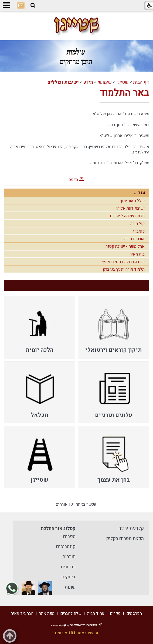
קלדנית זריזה (131, 528)
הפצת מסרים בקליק (125, 539)
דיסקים (69, 577)
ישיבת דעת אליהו (130, 208)
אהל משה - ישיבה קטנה (125, 246)
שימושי (105, 82)
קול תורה (137, 224)
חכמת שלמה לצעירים (127, 216)
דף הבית (141, 82)
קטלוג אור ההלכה (58, 529)
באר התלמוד (125, 93)
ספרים (69, 537)
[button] (33, 5)
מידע (88, 82)
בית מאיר (137, 254)
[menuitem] (114, 327)
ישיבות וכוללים (63, 82)
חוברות (69, 557)
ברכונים (68, 567)
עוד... (140, 193)
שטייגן (122, 82)
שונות (70, 587)
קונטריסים (66, 547)
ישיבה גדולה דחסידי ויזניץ (123, 262)
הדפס (73, 180)
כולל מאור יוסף (132, 201)
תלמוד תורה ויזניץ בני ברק (124, 269)
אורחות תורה (135, 239)
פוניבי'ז (139, 231)
